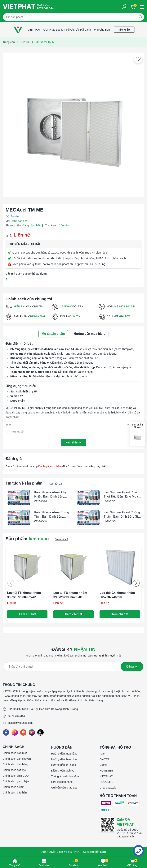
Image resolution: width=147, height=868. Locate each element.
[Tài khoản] (125, 7)
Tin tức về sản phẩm (24, 483)
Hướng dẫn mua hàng (64, 754)
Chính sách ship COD (16, 776)
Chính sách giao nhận (16, 781)
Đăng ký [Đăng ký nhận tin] (132, 667)
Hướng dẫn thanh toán (65, 759)
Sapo (103, 852)
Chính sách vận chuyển (17, 759)
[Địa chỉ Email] (73, 667)
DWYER (105, 759)
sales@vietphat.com (20, 723)
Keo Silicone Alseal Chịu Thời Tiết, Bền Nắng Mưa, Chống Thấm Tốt (121, 497)
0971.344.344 (17, 716)
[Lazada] (32, 732)
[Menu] (141, 7)
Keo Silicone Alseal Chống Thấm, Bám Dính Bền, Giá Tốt (122, 517)
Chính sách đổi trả (14, 787)
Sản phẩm (27, 539)
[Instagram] (15, 732)
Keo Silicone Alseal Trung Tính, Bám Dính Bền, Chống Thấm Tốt (52, 517)
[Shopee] (23, 732)
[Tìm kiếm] (141, 17)
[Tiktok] (40, 732)
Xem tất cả (55, 484)
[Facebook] (6, 732)
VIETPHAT (106, 776)
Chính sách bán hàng (15, 764)
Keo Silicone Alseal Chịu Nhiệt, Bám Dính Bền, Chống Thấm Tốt (51, 497)
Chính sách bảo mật (15, 753)
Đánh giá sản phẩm (50, 466)
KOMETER (106, 771)
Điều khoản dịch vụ (63, 771)
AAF (102, 754)
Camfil (104, 765)
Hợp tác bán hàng (62, 782)
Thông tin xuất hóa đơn (65, 776)
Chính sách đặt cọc (14, 770)
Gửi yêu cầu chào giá (64, 788)
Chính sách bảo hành (15, 793)
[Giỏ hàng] (133, 7)
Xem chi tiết (27, 614)
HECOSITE (107, 782)
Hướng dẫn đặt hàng (64, 765)
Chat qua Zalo (108, 788)
